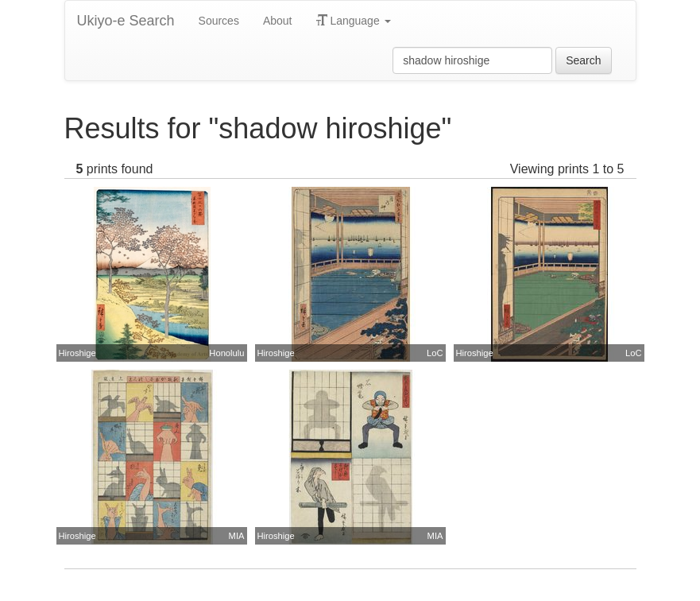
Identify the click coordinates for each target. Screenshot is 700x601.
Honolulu (226, 353)
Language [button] (354, 21)
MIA (237, 536)
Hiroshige (77, 353)
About (278, 21)
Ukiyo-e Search (126, 21)
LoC (435, 353)
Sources (219, 21)
